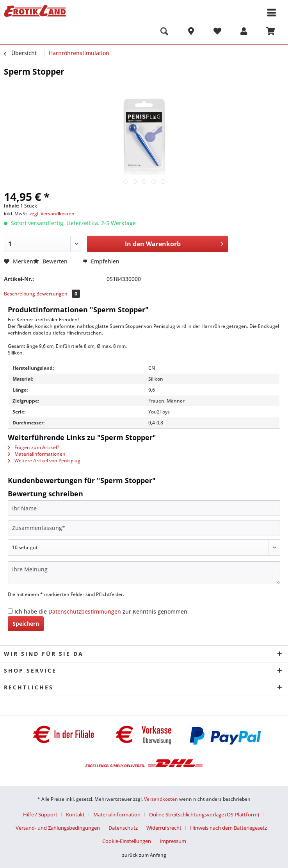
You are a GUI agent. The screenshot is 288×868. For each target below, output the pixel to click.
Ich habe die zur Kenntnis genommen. (102, 611)
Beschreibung (20, 294)
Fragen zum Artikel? (33, 447)
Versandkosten (161, 799)
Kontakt (75, 814)
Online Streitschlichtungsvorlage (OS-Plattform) (204, 814)
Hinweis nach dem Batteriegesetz (228, 828)
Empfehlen (101, 261)
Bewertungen (58, 294)
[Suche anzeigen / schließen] (164, 32)
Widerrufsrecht (164, 828)
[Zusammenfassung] (144, 528)
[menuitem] (164, 32)
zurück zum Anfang (144, 855)
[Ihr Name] (144, 508)
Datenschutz (123, 828)
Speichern (26, 624)
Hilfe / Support (40, 814)
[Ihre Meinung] (144, 573)
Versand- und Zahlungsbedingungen (58, 828)
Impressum (173, 841)
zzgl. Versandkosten (52, 214)
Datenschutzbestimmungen (85, 611)
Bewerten (51, 261)
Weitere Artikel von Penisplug (44, 461)
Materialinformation (117, 814)
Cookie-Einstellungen (127, 841)
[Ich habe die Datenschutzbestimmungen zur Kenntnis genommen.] (10, 611)
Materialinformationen (37, 454)
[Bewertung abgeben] (144, 548)
